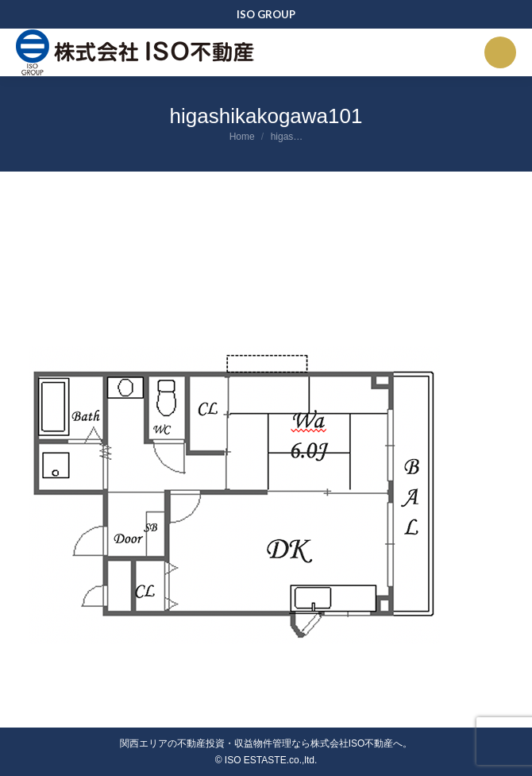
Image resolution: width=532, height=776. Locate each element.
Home (242, 137)
